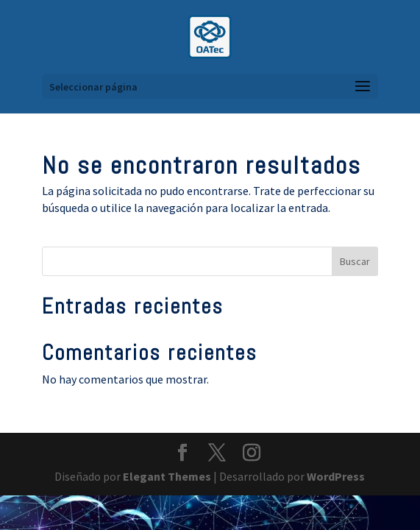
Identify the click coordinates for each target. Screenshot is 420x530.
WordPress (336, 476)
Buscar (355, 261)
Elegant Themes (167, 476)
